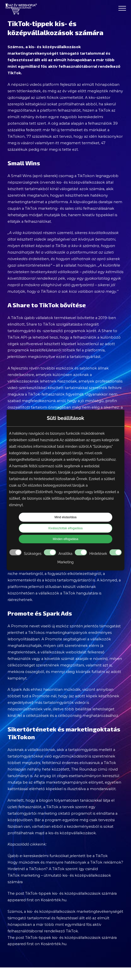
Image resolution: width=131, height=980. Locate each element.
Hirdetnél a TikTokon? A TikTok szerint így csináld (53, 869)
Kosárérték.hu (54, 900)
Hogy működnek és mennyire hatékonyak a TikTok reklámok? (65, 862)
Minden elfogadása (65, 539)
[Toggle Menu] (122, 8)
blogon (46, 800)
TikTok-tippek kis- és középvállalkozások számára (71, 893)
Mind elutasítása (65, 517)
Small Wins (21, 176)
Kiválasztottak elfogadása (65, 528)
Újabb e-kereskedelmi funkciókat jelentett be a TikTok (58, 856)
